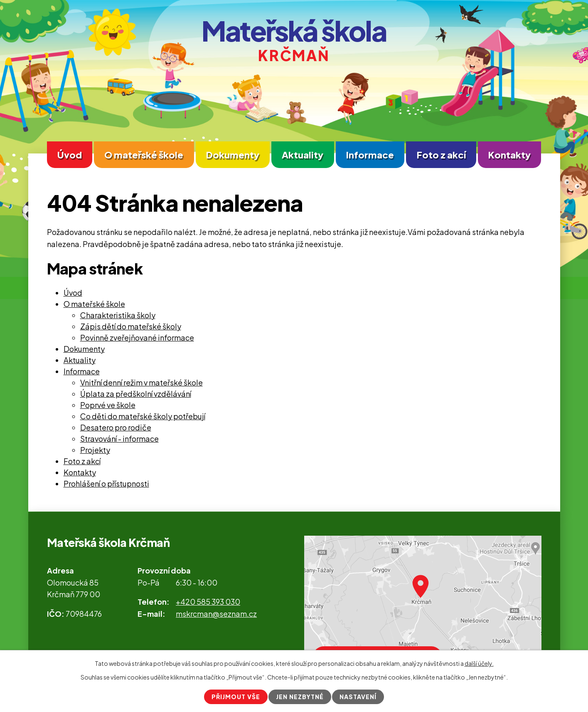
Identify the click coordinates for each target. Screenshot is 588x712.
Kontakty (509, 155)
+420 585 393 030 (208, 602)
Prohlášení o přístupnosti (106, 483)
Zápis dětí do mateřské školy (131, 326)
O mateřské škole (144, 155)
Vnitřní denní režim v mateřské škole (141, 382)
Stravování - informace (119, 439)
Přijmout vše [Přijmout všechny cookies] (236, 697)
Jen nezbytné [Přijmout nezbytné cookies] (300, 697)
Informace (370, 155)
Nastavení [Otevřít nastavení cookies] (358, 697)
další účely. (479, 663)
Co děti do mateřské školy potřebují (143, 416)
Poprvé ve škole (108, 405)
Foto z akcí (441, 155)
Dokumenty (233, 155)
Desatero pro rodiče (116, 427)
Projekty (95, 450)
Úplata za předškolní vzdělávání (136, 394)
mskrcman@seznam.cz (216, 614)
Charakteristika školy (118, 315)
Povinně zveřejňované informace (137, 337)
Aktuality (303, 155)
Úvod (70, 155)
